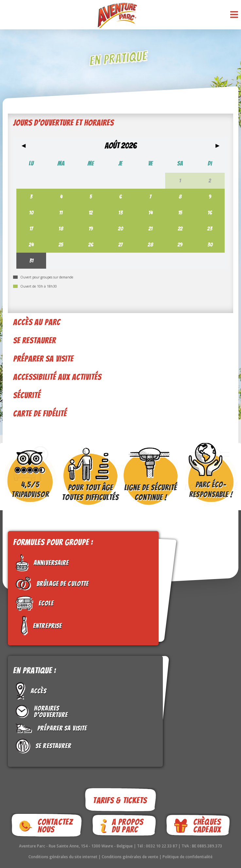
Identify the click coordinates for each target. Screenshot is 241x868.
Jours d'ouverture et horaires (63, 123)
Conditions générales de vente (130, 857)
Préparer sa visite (43, 359)
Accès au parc (37, 322)
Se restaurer (34, 340)
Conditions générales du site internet (63, 857)
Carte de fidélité (40, 414)
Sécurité (27, 395)
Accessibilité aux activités (57, 377)
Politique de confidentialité (188, 857)
